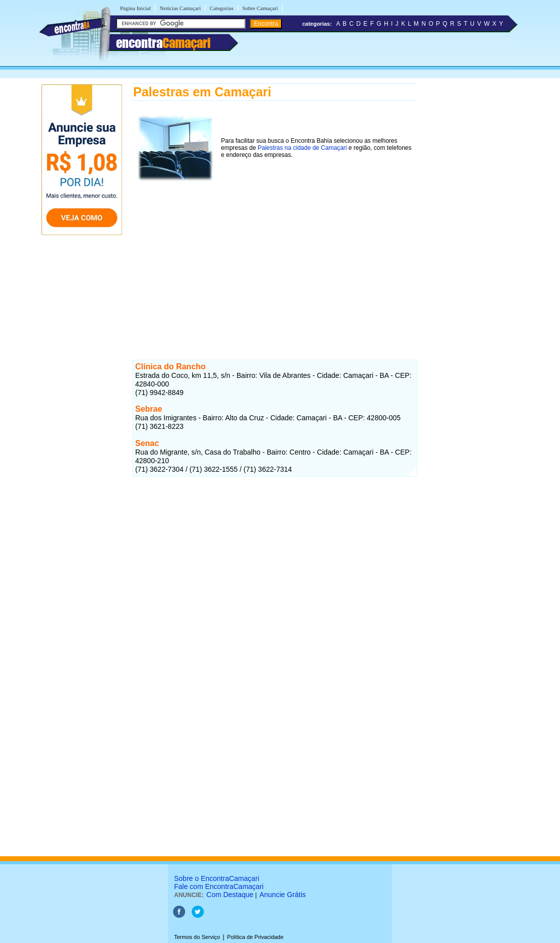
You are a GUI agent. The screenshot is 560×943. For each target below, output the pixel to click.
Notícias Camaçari (180, 8)
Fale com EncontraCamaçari (219, 886)
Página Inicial (135, 8)
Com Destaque (230, 895)
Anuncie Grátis (283, 895)
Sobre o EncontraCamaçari (217, 878)
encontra (163, 43)
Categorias (222, 8)
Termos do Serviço (197, 937)
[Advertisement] (275, 257)
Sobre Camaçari (260, 8)
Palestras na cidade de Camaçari (302, 148)
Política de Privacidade (255, 937)
